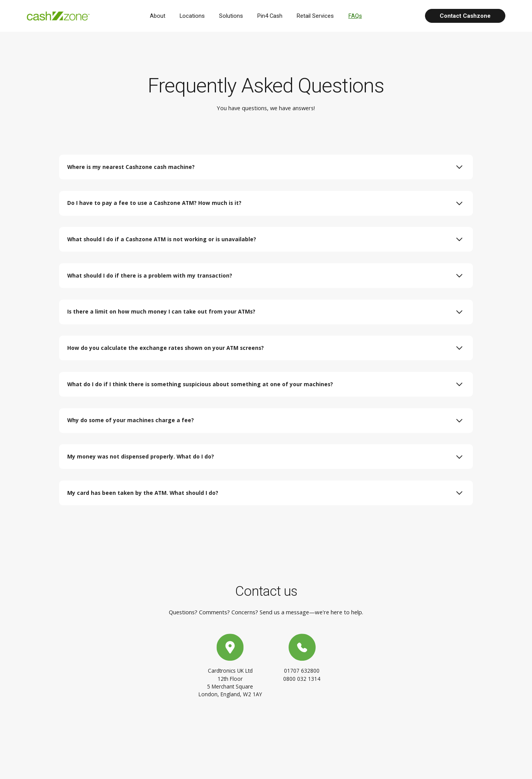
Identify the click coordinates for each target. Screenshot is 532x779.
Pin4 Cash (273, 16)
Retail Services (318, 16)
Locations (195, 16)
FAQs (358, 16)
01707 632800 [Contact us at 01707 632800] (302, 683)
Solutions (234, 16)
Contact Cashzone (465, 16)
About (161, 16)
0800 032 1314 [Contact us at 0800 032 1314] (302, 691)
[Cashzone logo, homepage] (61, 16)
